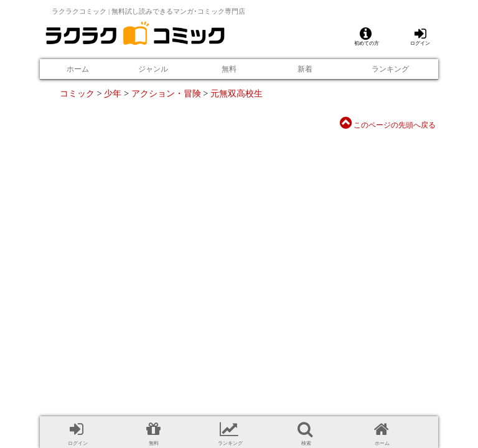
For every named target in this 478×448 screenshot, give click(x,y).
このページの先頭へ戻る (388, 125)
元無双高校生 (237, 93)
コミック (77, 93)
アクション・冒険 (166, 93)
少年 (113, 93)
